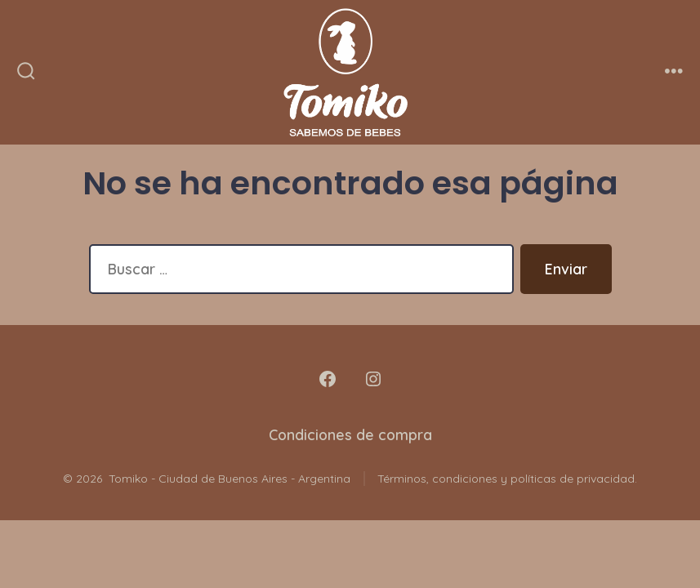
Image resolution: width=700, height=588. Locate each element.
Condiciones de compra (350, 434)
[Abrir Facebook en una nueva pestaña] (328, 379)
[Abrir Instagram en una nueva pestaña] (373, 379)
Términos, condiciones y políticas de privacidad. (507, 479)
